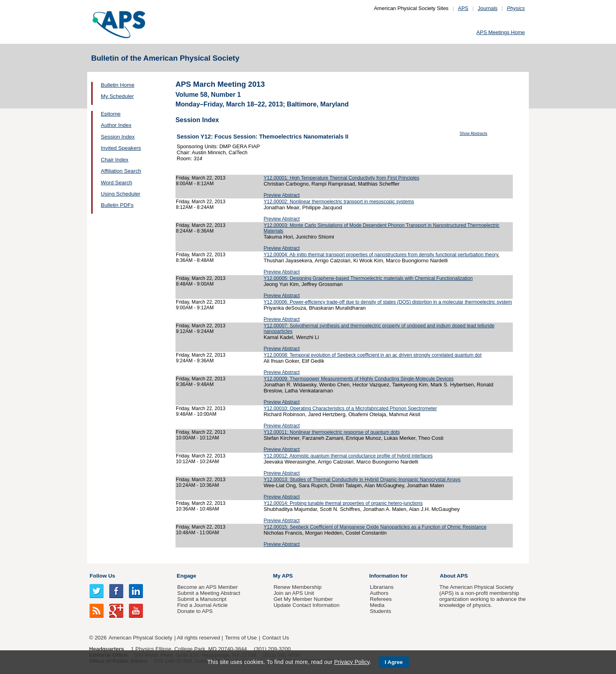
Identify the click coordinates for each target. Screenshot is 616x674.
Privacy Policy (352, 662)
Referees (381, 599)
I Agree (394, 662)
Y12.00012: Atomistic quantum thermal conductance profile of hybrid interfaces (348, 456)
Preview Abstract (281, 195)
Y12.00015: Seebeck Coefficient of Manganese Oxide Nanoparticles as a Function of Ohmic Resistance (375, 527)
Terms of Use (241, 638)
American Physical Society (141, 638)
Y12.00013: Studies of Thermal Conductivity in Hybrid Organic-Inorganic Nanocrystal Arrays (362, 480)
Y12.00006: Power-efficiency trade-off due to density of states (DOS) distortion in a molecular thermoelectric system (388, 302)
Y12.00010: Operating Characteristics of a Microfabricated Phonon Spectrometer (350, 408)
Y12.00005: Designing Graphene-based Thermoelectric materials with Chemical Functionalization (368, 278)
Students (380, 611)
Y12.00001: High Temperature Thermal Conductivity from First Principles (341, 178)
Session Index (118, 137)
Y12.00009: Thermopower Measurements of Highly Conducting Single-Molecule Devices (358, 379)
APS (463, 8)
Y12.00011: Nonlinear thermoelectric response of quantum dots (331, 432)
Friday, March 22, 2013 (201, 178)
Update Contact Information (306, 605)
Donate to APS (195, 611)
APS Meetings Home (501, 32)
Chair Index (115, 160)
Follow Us (102, 576)
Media (377, 605)
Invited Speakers (121, 148)
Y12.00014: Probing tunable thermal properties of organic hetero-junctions (343, 503)
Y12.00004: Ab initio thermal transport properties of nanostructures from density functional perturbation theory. (381, 255)
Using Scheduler (121, 194)
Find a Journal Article (202, 605)
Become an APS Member (207, 587)
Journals (488, 8)
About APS (454, 576)
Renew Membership (298, 587)
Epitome (111, 114)
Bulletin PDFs (117, 205)
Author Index (116, 125)
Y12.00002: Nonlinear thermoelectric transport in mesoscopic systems (339, 202)
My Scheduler (117, 96)
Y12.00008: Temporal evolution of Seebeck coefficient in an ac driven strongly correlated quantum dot (372, 355)
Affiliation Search (121, 171)
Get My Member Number (303, 599)
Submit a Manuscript (202, 599)
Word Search (116, 183)
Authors (379, 593)
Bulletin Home (118, 85)
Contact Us (275, 638)
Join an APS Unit (294, 593)
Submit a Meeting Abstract (209, 593)
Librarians (382, 587)
